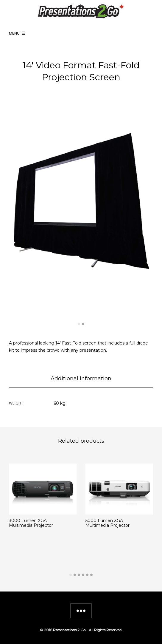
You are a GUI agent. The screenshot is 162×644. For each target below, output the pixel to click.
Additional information (81, 379)
